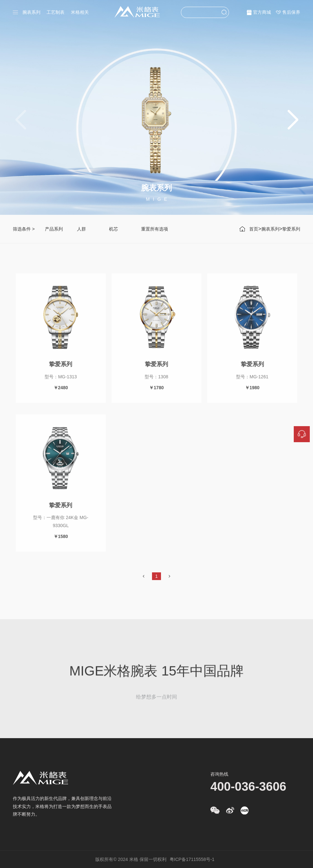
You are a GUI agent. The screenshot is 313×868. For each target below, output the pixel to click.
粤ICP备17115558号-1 (192, 859)
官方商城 (262, 12)
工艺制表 (55, 12)
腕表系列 (31, 12)
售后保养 (291, 12)
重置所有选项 (155, 229)
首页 (254, 229)
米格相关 (80, 12)
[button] (293, 120)
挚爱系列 (291, 229)
